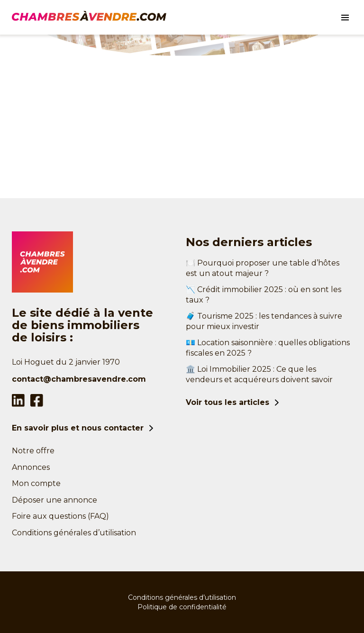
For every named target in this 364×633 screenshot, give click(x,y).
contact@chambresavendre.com (79, 379)
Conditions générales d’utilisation (74, 533)
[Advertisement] (182, 127)
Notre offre (33, 451)
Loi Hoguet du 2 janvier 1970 (66, 362)
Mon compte (36, 483)
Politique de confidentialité (182, 607)
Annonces (31, 467)
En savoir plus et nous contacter (78, 428)
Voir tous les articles (227, 402)
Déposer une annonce (55, 500)
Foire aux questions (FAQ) (60, 516)
